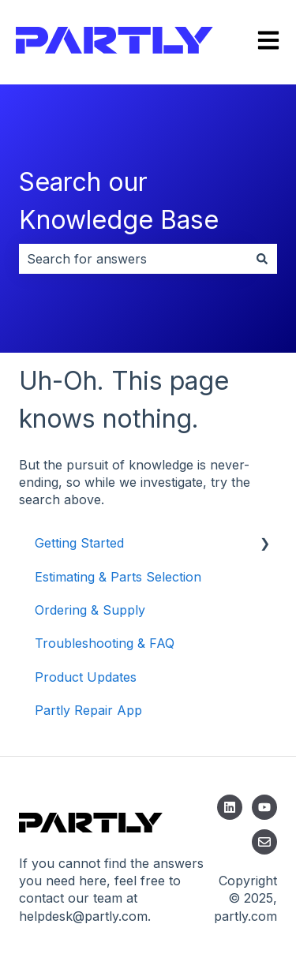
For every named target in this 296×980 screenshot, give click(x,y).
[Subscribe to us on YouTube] (264, 807)
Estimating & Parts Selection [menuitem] (118, 577)
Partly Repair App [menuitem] (88, 710)
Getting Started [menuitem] (79, 543)
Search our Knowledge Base (119, 201)
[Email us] (264, 842)
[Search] (262, 259)
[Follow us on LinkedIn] (230, 807)
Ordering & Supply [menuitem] (90, 610)
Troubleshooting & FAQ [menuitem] (105, 643)
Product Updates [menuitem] (86, 677)
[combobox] (133, 259)
